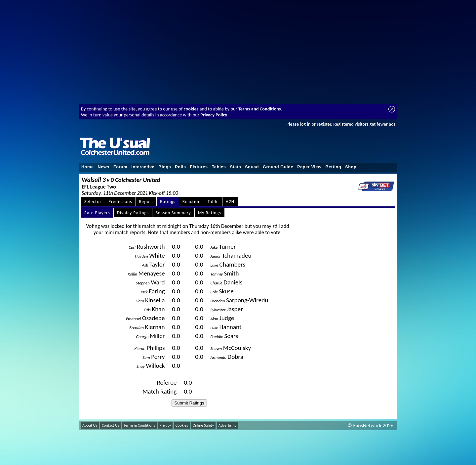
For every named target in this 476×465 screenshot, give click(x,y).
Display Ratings (133, 213)
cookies (191, 109)
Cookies (182, 425)
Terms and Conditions (260, 109)
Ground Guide (278, 167)
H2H (230, 202)
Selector (93, 202)
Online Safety (203, 425)
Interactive (143, 167)
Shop (351, 167)
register (324, 124)
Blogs (165, 167)
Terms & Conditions (139, 425)
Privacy (165, 425)
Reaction (192, 202)
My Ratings (210, 213)
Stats (235, 167)
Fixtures (199, 167)
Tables (219, 167)
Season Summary (173, 213)
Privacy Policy (214, 115)
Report (146, 202)
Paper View (309, 167)
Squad (252, 167)
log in (305, 124)
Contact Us (111, 425)
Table (213, 202)
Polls (180, 167)
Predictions (120, 202)
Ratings (168, 202)
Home (88, 167)
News (104, 167)
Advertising (228, 425)
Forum (120, 167)
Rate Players (97, 213)
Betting (333, 167)
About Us (90, 425)
